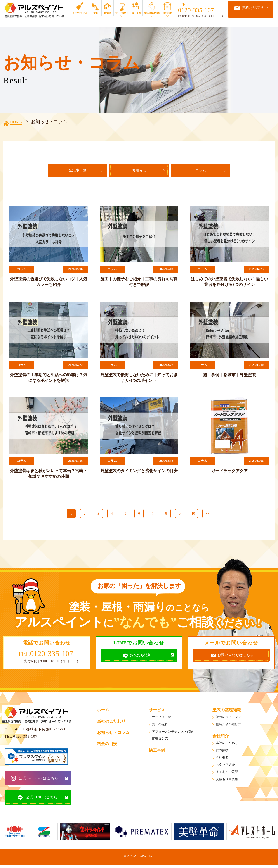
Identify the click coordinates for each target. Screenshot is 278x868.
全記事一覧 (71, 172)
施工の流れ (160, 726)
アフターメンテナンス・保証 (173, 733)
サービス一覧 (162, 718)
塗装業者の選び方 (229, 726)
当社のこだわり (82, 13)
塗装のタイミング (229, 718)
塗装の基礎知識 (154, 13)
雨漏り (109, 13)
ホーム (103, 711)
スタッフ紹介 (225, 766)
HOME (18, 121)
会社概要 (222, 759)
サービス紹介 (124, 13)
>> (207, 515)
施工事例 (138, 13)
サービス (157, 711)
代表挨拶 (222, 751)
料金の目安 (107, 745)
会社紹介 (169, 13)
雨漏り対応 (160, 740)
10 (193, 515)
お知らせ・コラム (113, 734)
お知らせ (139, 172)
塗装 (97, 13)
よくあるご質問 (227, 773)
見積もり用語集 (227, 781)
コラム (207, 172)
